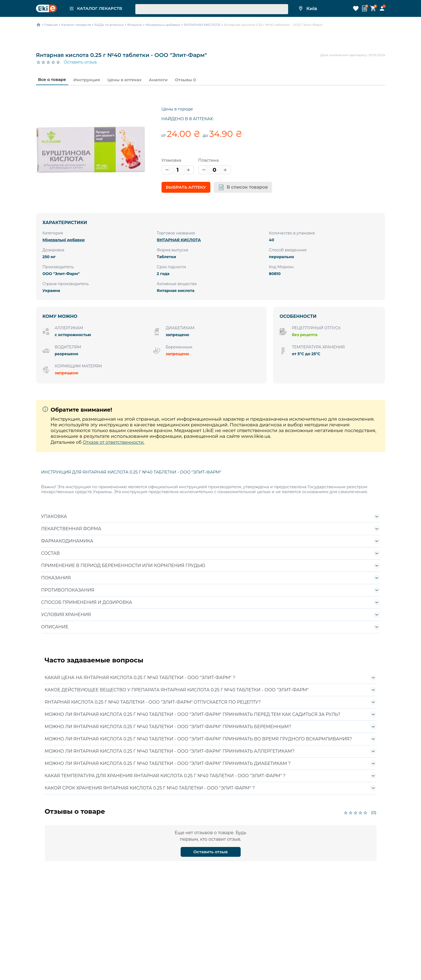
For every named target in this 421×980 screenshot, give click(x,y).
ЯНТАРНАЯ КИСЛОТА (179, 240)
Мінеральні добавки (64, 240)
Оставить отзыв (80, 62)
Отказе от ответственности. (114, 442)
